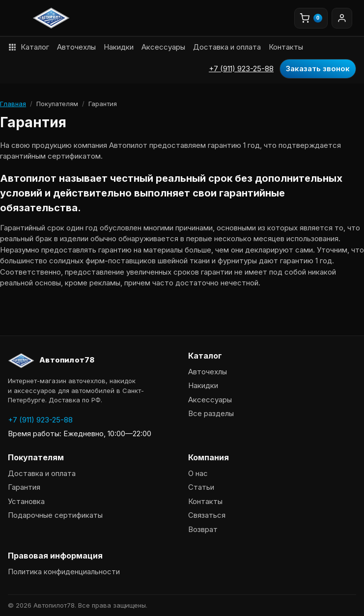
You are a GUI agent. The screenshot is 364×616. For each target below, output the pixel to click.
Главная (13, 104)
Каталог (28, 47)
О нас (198, 473)
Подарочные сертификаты (55, 515)
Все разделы (211, 413)
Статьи (201, 487)
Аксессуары (163, 47)
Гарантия (24, 487)
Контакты (286, 47)
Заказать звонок (318, 69)
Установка (26, 501)
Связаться (207, 515)
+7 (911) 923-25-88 (241, 69)
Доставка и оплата (227, 47)
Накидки (119, 47)
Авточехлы (76, 47)
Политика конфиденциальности (64, 572)
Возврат (203, 529)
